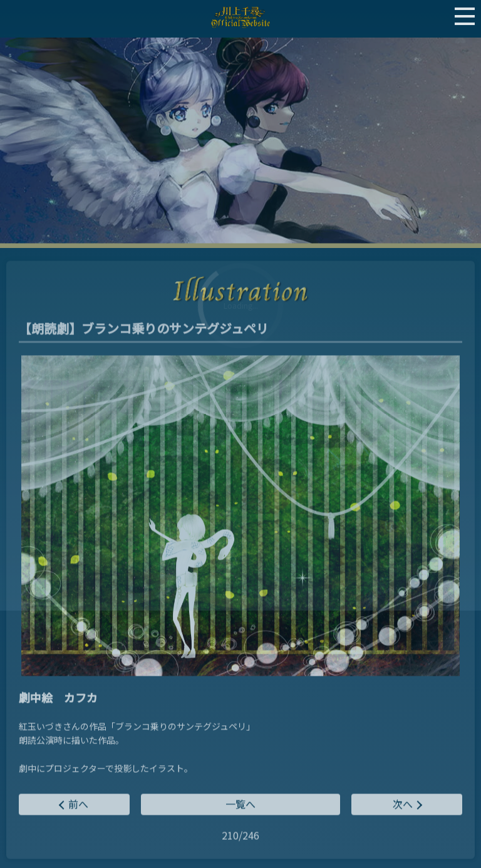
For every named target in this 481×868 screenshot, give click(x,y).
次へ (403, 805)
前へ (78, 805)
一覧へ (240, 805)
